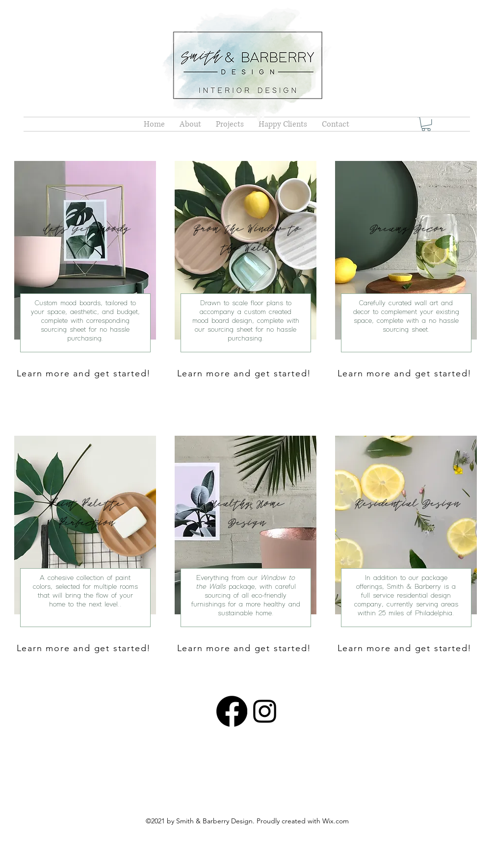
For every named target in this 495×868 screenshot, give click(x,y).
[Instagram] (265, 711)
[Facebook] (232, 711)
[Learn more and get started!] (85, 373)
